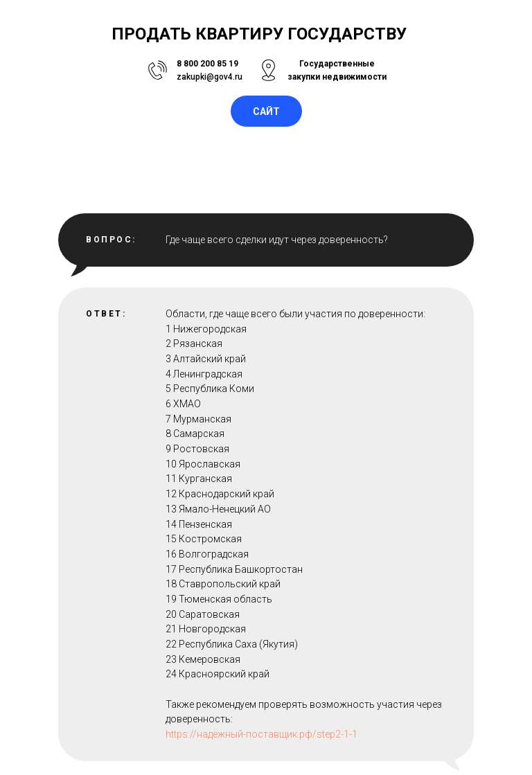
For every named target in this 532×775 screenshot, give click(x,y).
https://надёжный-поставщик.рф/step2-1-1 (261, 734)
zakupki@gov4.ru (210, 77)
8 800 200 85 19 (207, 64)
